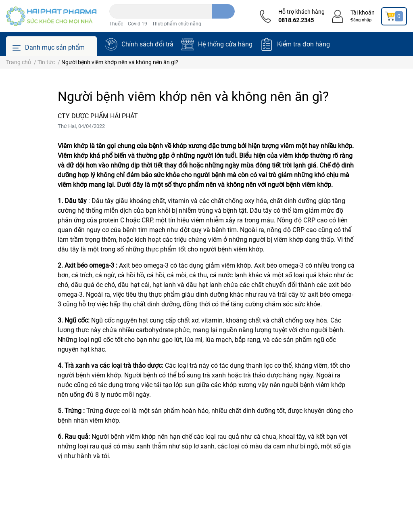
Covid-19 (138, 24)
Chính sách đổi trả (147, 44)
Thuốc (116, 24)
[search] (224, 11)
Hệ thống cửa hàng (225, 44)
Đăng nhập (361, 20)
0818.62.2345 (296, 20)
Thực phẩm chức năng (177, 24)
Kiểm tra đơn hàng (303, 44)
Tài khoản (363, 13)
